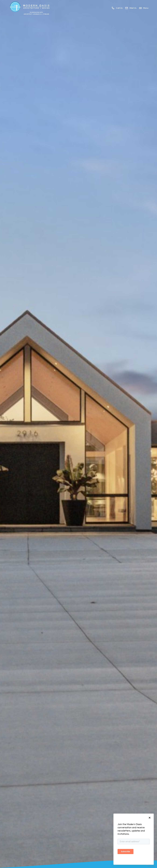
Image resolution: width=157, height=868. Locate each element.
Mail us (131, 8)
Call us (117, 8)
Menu (144, 8)
